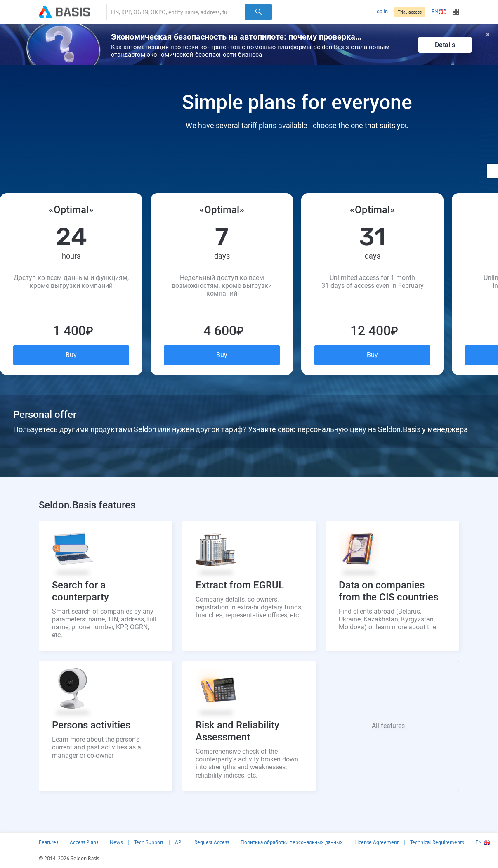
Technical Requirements (437, 842)
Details (445, 45)
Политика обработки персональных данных (292, 842)
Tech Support (149, 842)
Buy (71, 355)
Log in (381, 11)
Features (48, 842)
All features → (392, 726)
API (179, 842)
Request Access (212, 842)
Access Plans (84, 842)
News (116, 842)
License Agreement (376, 842)
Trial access (410, 12)
